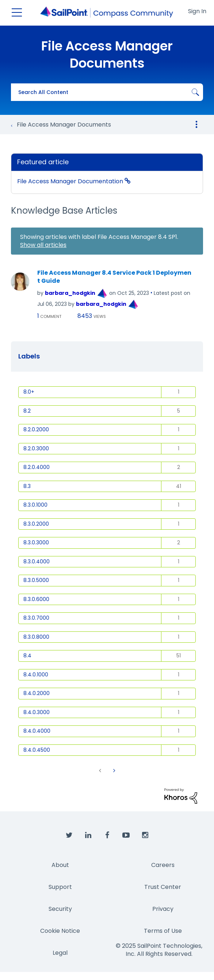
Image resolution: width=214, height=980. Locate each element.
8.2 (27, 411)
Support (60, 887)
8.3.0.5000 (36, 580)
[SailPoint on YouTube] (126, 836)
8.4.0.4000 (37, 731)
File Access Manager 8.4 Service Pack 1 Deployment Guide (114, 277)
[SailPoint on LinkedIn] (88, 836)
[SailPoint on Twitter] (69, 836)
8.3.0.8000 (36, 637)
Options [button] (196, 124)
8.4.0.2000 (37, 693)
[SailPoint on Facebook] (107, 836)
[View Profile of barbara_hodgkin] (70, 293)
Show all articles (43, 245)
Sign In (197, 11)
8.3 (27, 486)
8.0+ (29, 392)
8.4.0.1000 (36, 675)
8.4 (27, 656)
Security (60, 909)
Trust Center (163, 887)
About (60, 865)
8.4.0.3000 (37, 712)
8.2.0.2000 (36, 429)
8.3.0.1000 (35, 505)
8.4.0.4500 (37, 750)
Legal (60, 953)
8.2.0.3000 (36, 448)
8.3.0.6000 (36, 599)
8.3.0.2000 (36, 524)
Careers (163, 865)
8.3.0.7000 (36, 618)
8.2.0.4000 (37, 467)
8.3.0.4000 (37, 562)
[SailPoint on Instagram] (145, 836)
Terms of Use (163, 931)
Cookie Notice (60, 931)
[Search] (107, 92)
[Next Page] (114, 771)
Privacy (163, 909)
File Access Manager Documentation (71, 181)
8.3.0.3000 (36, 542)
